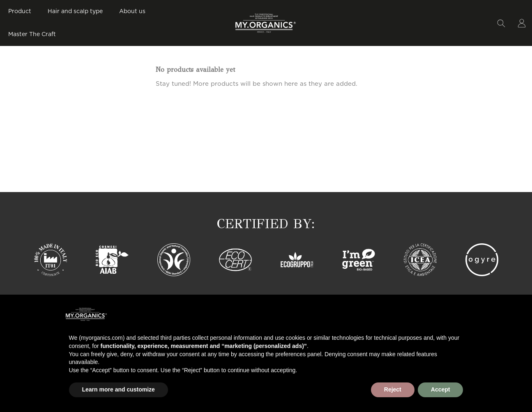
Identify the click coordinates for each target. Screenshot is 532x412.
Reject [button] (393, 389)
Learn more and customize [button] (119, 389)
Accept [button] (441, 389)
